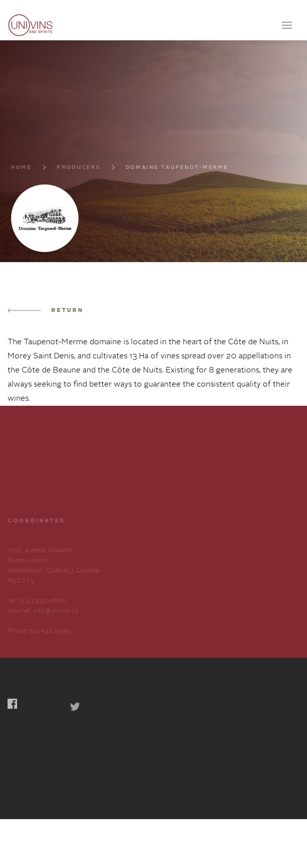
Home (21, 195)
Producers (79, 195)
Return (46, 335)
